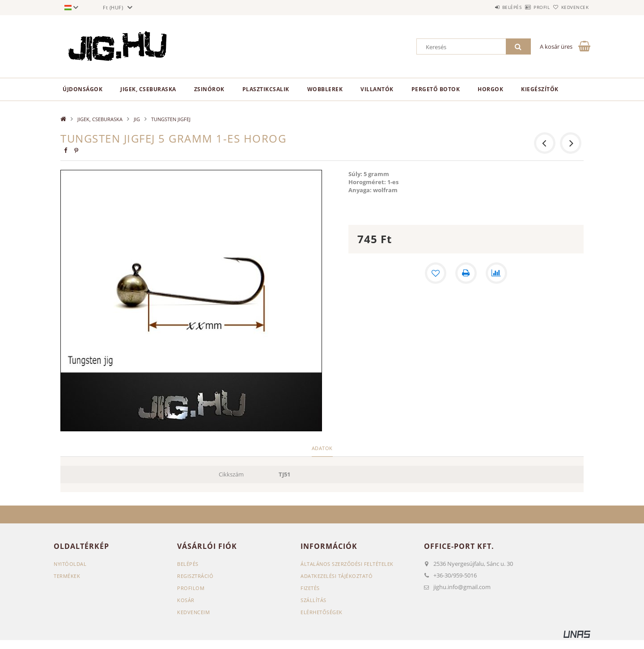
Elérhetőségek (322, 612)
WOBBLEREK (325, 89)
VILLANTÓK (377, 89)
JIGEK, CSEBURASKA (148, 89)
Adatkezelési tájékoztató (337, 576)
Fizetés (310, 588)
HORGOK (490, 89)
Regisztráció (195, 576)
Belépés (487, 7)
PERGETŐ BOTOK (436, 89)
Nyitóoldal (70, 564)
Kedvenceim (193, 612)
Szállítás (314, 600)
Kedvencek (570, 7)
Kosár (186, 600)
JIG (137, 119)
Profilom (191, 588)
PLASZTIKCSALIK (266, 89)
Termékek (67, 576)
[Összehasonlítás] (496, 273)
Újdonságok (83, 89)
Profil (527, 7)
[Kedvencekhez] (436, 273)
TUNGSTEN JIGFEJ (171, 119)
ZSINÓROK (209, 89)
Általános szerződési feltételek (347, 564)
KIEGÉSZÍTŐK (540, 89)
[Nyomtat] (466, 273)
